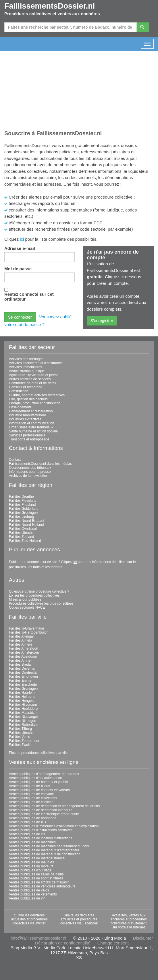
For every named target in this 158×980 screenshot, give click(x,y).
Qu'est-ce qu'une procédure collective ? (39, 591)
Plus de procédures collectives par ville (39, 753)
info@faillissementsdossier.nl (39, 938)
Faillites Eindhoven (23, 677)
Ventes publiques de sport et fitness (36, 878)
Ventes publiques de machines (32, 842)
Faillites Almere (21, 644)
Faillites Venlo (20, 737)
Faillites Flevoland (23, 501)
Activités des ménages (26, 359)
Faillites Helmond (22, 697)
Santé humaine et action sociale (33, 431)
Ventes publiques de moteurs (31, 866)
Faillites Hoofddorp (23, 709)
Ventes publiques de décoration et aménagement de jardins (54, 806)
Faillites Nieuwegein (24, 717)
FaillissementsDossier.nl (50, 6)
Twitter (40, 923)
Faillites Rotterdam (23, 725)
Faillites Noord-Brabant (27, 521)
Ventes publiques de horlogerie (33, 818)
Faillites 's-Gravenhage (26, 628)
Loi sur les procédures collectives (34, 595)
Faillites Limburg (21, 517)
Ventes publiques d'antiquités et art (36, 778)
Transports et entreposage (29, 439)
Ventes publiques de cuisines (31, 802)
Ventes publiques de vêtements (33, 894)
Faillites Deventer (22, 669)
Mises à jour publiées (25, 599)
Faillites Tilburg (20, 729)
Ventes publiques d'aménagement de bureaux (44, 774)
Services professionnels (27, 435)
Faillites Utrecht (21, 533)
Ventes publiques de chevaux (31, 794)
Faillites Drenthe (21, 497)
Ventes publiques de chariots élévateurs (39, 790)
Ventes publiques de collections (33, 798)
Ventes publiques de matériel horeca (37, 858)
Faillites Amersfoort (24, 648)
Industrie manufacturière (27, 415)
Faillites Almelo (20, 640)
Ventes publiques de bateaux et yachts (38, 782)
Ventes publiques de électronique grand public (44, 814)
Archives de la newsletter (28, 476)
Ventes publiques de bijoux (29, 786)
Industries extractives (25, 419)
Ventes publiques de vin (27, 898)
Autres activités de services (30, 379)
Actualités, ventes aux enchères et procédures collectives (129, 919)
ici (22, 239)
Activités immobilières (25, 367)
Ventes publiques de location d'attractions (41, 838)
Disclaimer (143, 938)
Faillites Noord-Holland (26, 525)
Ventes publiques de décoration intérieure (41, 810)
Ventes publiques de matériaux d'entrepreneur (44, 850)
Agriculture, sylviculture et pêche (34, 375)
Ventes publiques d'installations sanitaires (41, 830)
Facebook (90, 923)
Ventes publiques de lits (27, 834)
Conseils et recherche (26, 387)
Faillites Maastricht (23, 713)
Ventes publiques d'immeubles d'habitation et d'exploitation (54, 826)
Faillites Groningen (23, 513)
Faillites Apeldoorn (23, 656)
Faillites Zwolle (20, 745)
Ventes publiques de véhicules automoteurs (42, 886)
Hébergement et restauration (31, 411)
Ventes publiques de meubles (31, 862)
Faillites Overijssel (23, 529)
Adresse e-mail (20, 248)
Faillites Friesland (22, 505)
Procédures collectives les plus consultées (41, 603)
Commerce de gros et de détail (32, 383)
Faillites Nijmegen (23, 721)
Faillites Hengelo (22, 701)
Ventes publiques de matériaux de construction (45, 854)
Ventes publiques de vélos (29, 890)
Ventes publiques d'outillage (30, 870)
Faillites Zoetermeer (24, 741)
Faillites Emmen (21, 681)
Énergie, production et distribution (35, 403)
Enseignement (20, 407)
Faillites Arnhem (21, 660)
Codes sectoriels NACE (27, 607)
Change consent (113, 943)
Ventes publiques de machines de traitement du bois (49, 846)
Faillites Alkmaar (21, 636)
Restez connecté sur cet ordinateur (29, 297)
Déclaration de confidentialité (63, 943)
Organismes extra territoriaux (31, 427)
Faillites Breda (20, 665)
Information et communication (31, 423)
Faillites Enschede (23, 685)
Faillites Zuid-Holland (25, 541)
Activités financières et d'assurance (36, 363)
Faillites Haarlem (22, 693)
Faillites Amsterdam (24, 652)
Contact (15, 460)
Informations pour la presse (30, 472)
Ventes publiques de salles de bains (36, 874)
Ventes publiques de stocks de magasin (39, 882)
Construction (19, 391)
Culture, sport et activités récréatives (37, 395)
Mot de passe (18, 269)
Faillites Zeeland (21, 537)
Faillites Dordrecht (23, 673)
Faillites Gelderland (24, 509)
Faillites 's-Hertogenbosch (29, 632)
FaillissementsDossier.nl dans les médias (40, 464)
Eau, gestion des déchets (28, 399)
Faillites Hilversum (23, 705)
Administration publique (27, 371)
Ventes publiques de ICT (28, 822)
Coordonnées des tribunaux (30, 468)
